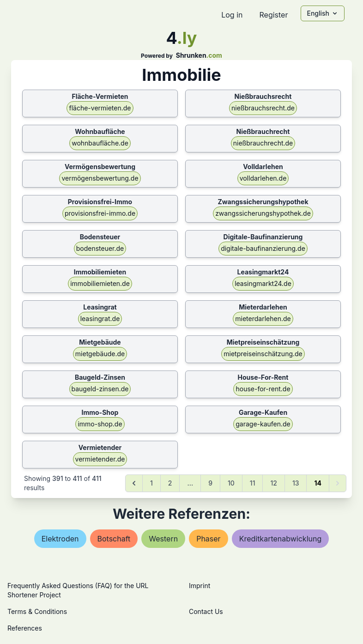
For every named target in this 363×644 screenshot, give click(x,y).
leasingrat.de (100, 319)
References (25, 628)
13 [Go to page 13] (296, 483)
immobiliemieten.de (100, 283)
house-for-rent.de (263, 389)
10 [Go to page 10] (231, 483)
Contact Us (206, 611)
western (163, 539)
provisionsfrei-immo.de (100, 213)
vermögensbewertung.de (100, 178)
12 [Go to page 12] (273, 483)
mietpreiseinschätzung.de (263, 354)
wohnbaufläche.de (100, 143)
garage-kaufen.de (263, 424)
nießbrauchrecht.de (263, 143)
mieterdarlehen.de (263, 319)
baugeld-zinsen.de (100, 389)
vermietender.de (100, 459)
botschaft (114, 539)
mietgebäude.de (100, 354)
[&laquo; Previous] (134, 483)
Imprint (200, 586)
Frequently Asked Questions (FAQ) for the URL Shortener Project (78, 590)
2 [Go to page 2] (170, 483)
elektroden (60, 539)
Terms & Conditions (37, 611)
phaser (208, 539)
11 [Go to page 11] (253, 483)
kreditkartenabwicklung (281, 539)
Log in (232, 15)
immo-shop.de (100, 424)
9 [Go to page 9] (210, 483)
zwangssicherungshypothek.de (263, 213)
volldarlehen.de (263, 178)
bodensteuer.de (100, 248)
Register (273, 15)
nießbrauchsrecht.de (263, 108)
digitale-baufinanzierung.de (263, 248)
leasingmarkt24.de (263, 283)
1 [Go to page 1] (151, 483)
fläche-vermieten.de (100, 108)
